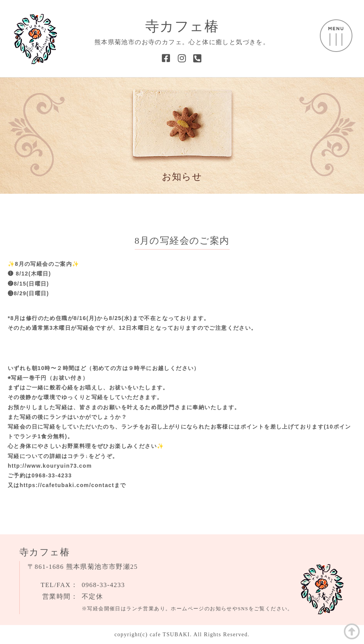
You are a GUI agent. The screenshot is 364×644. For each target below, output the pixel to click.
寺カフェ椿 (182, 26)
